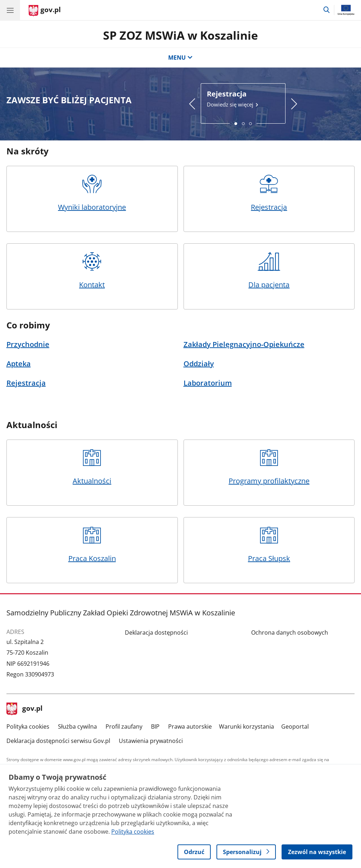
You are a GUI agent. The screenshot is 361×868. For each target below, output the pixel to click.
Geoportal (295, 726)
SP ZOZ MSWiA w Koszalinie (180, 35)
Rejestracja (269, 193)
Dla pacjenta (269, 271)
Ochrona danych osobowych (290, 633)
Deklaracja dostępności (156, 633)
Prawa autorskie (190, 726)
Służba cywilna (77, 726)
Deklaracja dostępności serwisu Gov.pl (58, 741)
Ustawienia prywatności (151, 741)
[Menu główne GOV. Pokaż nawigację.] (10, 10)
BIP (155, 726)
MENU (180, 58)
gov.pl (25, 709)
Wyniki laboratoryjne (92, 193)
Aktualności (92, 467)
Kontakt (92, 271)
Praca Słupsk (269, 545)
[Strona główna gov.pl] (45, 11)
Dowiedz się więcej (243, 99)
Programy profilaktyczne (269, 467)
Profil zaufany (124, 726)
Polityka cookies (28, 726)
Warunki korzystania (247, 726)
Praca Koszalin (92, 545)
